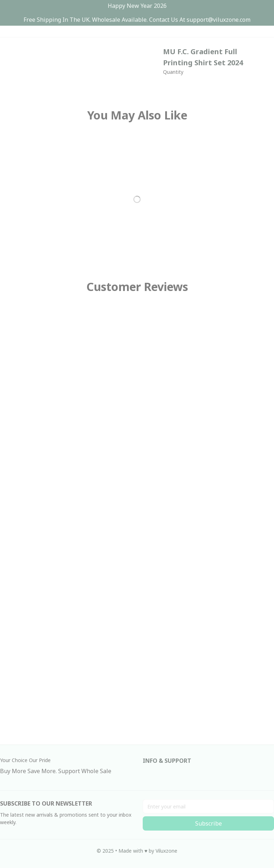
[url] (219, 20)
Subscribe (209, 823)
